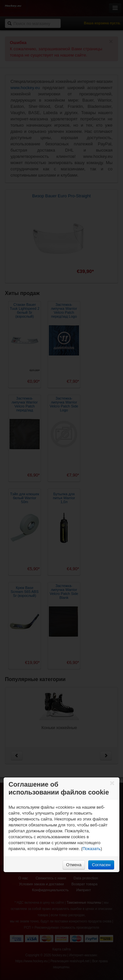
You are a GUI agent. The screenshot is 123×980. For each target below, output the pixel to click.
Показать (91, 849)
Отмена (74, 865)
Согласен (101, 865)
